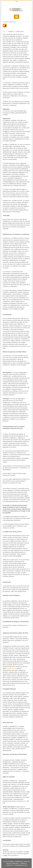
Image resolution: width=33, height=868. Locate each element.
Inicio (4, 32)
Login (16, 2)
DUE (26, 865)
